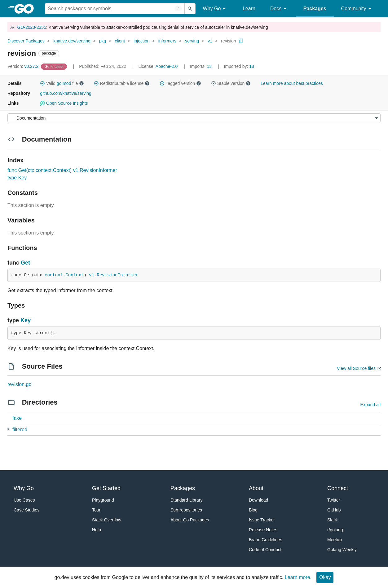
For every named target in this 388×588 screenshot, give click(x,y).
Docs (279, 9)
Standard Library (187, 500)
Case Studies (26, 510)
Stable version (231, 83)
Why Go (215, 9)
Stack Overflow (107, 520)
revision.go (19, 384)
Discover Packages (26, 41)
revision (228, 41)
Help (97, 530)
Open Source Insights (64, 103)
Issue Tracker (262, 520)
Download (258, 500)
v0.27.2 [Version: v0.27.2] (24, 66)
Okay (325, 577)
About (256, 488)
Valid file (62, 83)
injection (141, 41)
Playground (103, 500)
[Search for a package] (115, 9)
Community (357, 9)
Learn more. (298, 577)
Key (26, 320)
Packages (315, 9)
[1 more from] (8, 429)
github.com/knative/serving (66, 93)
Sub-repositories (186, 510)
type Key (17, 178)
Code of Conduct (265, 550)
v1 (210, 41)
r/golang (335, 530)
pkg (103, 41)
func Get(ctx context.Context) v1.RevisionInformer (62, 170)
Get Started (106, 488)
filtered (20, 430)
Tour (96, 510)
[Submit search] (190, 9)
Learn (249, 9)
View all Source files (356, 368)
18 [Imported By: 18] (239, 66)
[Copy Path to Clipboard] (241, 41)
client (120, 41)
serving (192, 41)
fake (17, 418)
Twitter (334, 500)
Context (75, 275)
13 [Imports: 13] (201, 66)
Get (25, 263)
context (54, 275)
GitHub (334, 510)
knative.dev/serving (72, 41)
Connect (338, 488)
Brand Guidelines (265, 540)
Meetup (335, 540)
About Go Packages (190, 520)
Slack (333, 520)
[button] (42, 83)
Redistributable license (122, 83)
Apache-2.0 (167, 66)
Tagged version (180, 83)
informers (167, 41)
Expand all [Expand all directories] (370, 405)
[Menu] (194, 118)
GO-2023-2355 (32, 27)
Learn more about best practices (292, 83)
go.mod (64, 83)
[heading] (26, 9)
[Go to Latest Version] (54, 66)
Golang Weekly (342, 550)
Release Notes (263, 530)
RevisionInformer (117, 275)
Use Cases (24, 500)
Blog (253, 510)
